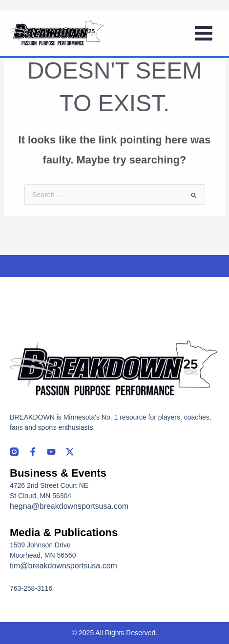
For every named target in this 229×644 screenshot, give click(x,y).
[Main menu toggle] (204, 33)
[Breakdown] (57, 33)
